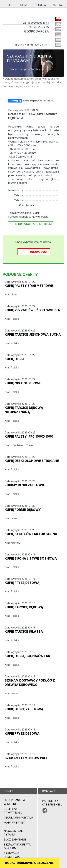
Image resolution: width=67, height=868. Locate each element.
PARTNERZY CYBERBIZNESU (52, 803)
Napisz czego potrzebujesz (27, 69)
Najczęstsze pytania (13, 833)
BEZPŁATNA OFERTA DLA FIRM (17, 846)
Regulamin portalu (18, 818)
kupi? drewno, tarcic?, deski (31, 224)
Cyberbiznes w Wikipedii (15, 802)
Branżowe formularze (13, 855)
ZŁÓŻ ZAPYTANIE (15, 840)
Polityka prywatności (14, 811)
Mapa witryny (14, 823)
